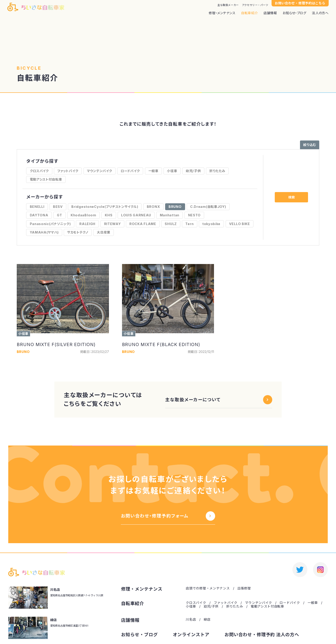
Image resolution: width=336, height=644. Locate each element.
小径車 (172, 171)
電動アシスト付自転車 (46, 179)
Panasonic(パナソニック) (50, 224)
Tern (189, 224)
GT (59, 215)
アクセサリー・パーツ (255, 5)
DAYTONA (39, 215)
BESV (58, 207)
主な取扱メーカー (228, 5)
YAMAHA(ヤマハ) (44, 232)
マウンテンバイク (100, 171)
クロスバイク (39, 171)
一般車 (153, 171)
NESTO (194, 215)
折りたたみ (217, 171)
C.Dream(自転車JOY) (208, 207)
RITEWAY (112, 224)
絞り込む (310, 145)
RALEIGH (87, 224)
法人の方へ (320, 13)
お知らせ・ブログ (294, 13)
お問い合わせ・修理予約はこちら (300, 3)
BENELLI (37, 207)
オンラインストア (191, 635)
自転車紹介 (250, 13)
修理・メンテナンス (222, 13)
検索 (292, 197)
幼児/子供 (193, 171)
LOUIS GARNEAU (136, 215)
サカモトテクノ (78, 232)
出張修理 (244, 588)
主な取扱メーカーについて (193, 400)
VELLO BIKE (240, 224)
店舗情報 (270, 13)
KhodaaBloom (83, 215)
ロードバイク (130, 171)
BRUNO (175, 207)
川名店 (191, 619)
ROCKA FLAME (143, 224)
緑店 (207, 619)
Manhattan (170, 215)
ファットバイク (68, 171)
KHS (109, 215)
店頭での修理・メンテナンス (208, 588)
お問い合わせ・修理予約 (250, 635)
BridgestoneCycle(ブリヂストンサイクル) (105, 207)
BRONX (153, 207)
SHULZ (171, 224)
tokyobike (211, 224)
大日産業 (104, 232)
